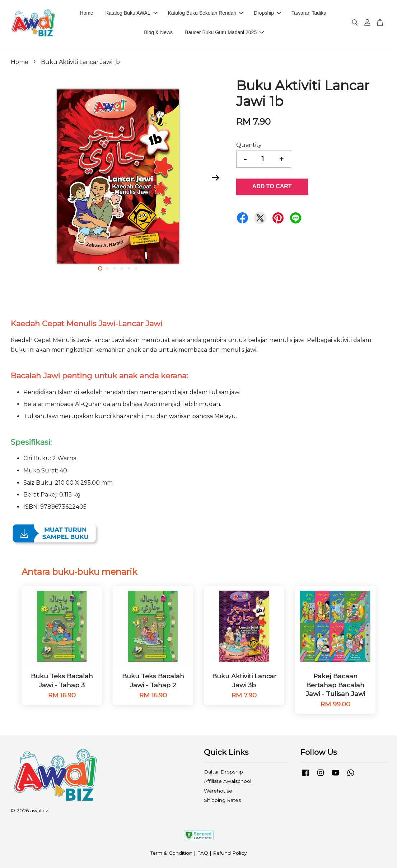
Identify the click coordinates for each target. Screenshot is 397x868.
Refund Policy (230, 853)
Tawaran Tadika (309, 13)
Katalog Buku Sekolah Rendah (205, 13)
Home (86, 13)
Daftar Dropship (223, 772)
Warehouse (218, 791)
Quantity (249, 145)
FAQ (203, 853)
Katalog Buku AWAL (132, 13)
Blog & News (158, 32)
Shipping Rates (222, 800)
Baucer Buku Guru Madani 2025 (224, 32)
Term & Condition (171, 853)
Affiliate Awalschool (228, 781)
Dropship (267, 13)
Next (216, 178)
